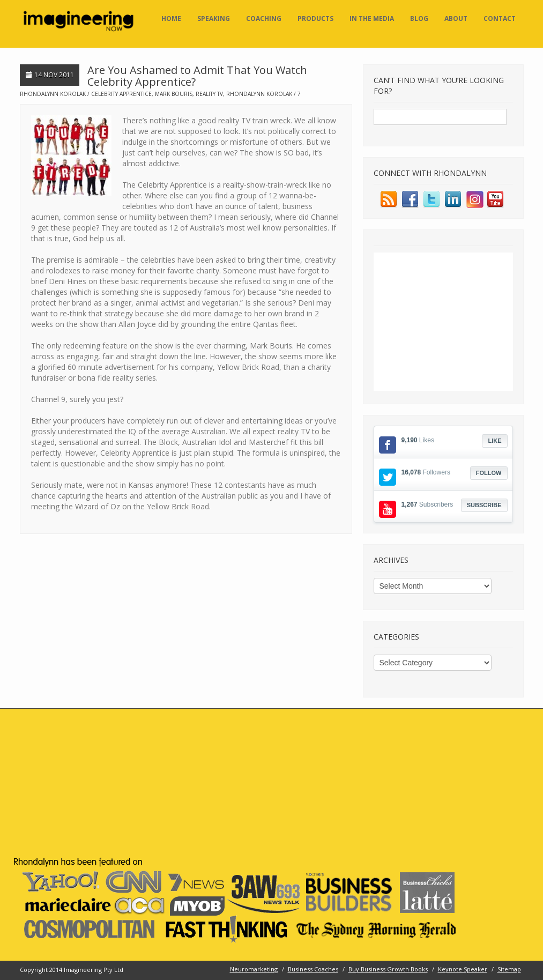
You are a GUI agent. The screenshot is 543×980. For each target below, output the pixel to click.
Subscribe (484, 505)
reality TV (209, 94)
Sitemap (509, 969)
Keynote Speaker (463, 969)
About (456, 18)
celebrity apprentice (121, 94)
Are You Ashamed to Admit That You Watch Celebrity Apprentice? (197, 76)
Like (494, 441)
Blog (419, 18)
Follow (489, 473)
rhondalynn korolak (259, 94)
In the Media (372, 18)
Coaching (264, 18)
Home (171, 18)
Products (315, 18)
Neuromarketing (254, 969)
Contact (500, 18)
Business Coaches (313, 969)
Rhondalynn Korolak (53, 94)
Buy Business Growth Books (388, 969)
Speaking (214, 18)
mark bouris (174, 94)
